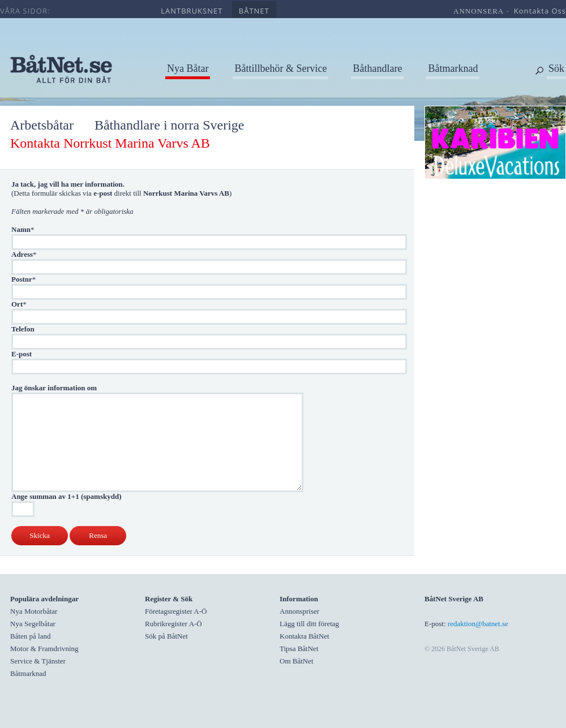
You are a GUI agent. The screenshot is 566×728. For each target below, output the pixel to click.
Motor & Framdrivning (44, 649)
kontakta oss (540, 11)
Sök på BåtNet (166, 636)
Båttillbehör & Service (280, 68)
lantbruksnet (192, 11)
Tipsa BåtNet (299, 649)
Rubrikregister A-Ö (173, 624)
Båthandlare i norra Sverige (170, 125)
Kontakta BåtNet (305, 636)
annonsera (479, 11)
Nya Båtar (188, 68)
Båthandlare (377, 68)
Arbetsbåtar (42, 125)
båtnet (254, 11)
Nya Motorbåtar (34, 611)
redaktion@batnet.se (478, 624)
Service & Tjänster (38, 661)
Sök (556, 68)
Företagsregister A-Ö (176, 611)
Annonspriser (299, 611)
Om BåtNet (297, 661)
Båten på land (30, 636)
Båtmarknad (453, 68)
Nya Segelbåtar (33, 624)
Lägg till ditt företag (309, 624)
